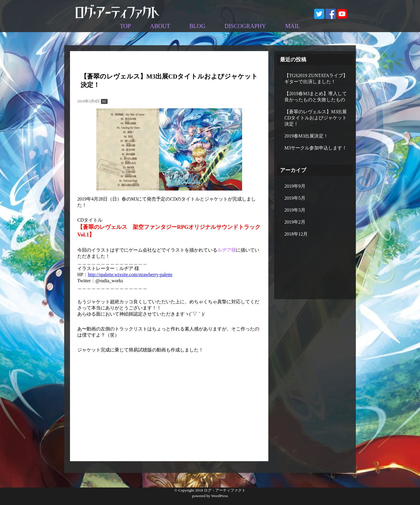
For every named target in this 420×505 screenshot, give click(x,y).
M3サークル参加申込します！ (316, 148)
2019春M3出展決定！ (306, 136)
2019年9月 (295, 186)
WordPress (219, 496)
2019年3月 (295, 210)
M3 (104, 101)
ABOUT (160, 26)
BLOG (197, 26)
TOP (125, 26)
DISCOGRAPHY (245, 26)
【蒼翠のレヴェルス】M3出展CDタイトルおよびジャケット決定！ (316, 118)
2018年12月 (296, 234)
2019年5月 (295, 198)
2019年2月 (295, 222)
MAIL (293, 26)
